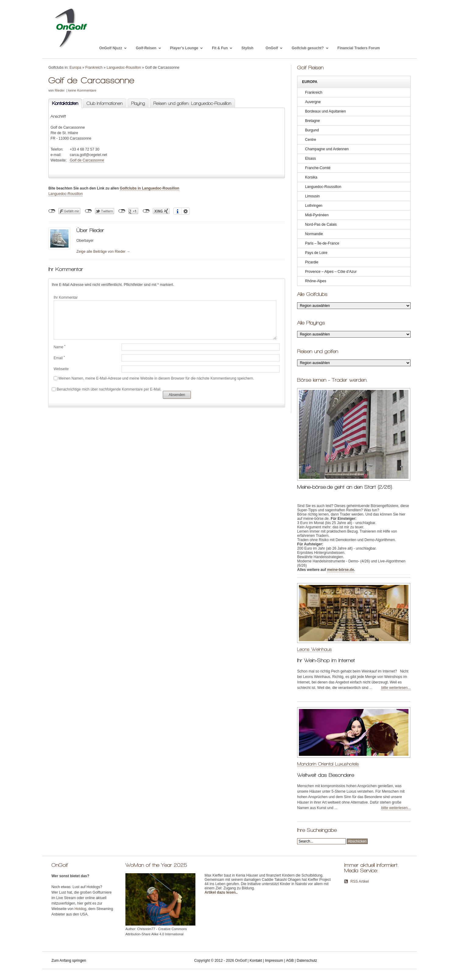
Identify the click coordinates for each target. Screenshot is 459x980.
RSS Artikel (360, 881)
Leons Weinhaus (314, 649)
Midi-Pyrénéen (317, 215)
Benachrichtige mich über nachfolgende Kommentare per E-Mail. (107, 389)
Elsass (310, 158)
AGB (290, 961)
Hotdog (81, 909)
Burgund (312, 130)
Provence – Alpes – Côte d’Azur (331, 272)
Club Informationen (105, 103)
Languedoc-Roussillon (323, 187)
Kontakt (256, 961)
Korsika (311, 177)
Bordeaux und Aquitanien (325, 111)
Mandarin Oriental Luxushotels (328, 764)
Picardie (312, 262)
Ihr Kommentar (66, 297)
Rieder (60, 90)
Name (60, 347)
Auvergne (313, 102)
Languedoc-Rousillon (124, 68)
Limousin (312, 196)
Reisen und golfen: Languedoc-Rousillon (192, 103)
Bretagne (312, 121)
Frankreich (94, 68)
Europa (75, 68)
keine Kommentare (82, 90)
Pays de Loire (316, 253)
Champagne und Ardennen (327, 149)
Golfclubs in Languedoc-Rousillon (150, 188)
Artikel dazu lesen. (221, 892)
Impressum (274, 961)
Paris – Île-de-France (322, 243)
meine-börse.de (340, 570)
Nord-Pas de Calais (321, 224)
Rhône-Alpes (315, 281)
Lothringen (314, 206)
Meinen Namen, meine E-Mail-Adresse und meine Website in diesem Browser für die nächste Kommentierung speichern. (156, 378)
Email (59, 358)
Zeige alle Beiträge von (103, 252)
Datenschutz (307, 961)
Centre (310, 140)
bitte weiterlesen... (396, 688)
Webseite (61, 369)
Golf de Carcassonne (87, 160)
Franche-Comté (318, 168)
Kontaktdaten (63, 104)
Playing (138, 103)
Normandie (314, 234)
